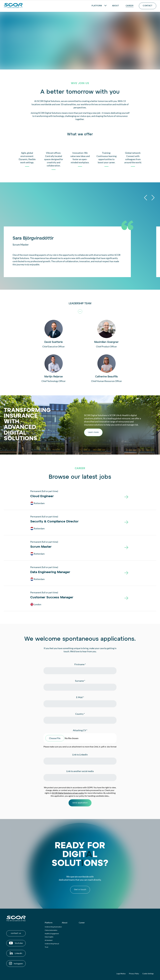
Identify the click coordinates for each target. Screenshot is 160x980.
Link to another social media (80, 771)
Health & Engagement (52, 934)
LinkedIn (16, 953)
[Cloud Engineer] (126, 498)
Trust (46, 947)
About (65, 923)
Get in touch (80, 890)
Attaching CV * (80, 730)
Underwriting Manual (52, 944)
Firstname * (80, 664)
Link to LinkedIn (80, 755)
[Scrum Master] (126, 548)
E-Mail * (80, 697)
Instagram (16, 963)
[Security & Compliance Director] (126, 523)
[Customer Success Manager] (126, 599)
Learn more (93, 432)
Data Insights (49, 937)
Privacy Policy (134, 974)
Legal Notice (121, 974)
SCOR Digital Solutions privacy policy (68, 793)
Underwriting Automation (53, 927)
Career (82, 923)
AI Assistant (49, 940)
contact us (16, 933)
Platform (49, 923)
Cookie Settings (148, 974)
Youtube (16, 943)
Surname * (80, 681)
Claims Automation (51, 930)
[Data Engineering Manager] (126, 574)
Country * (80, 714)
